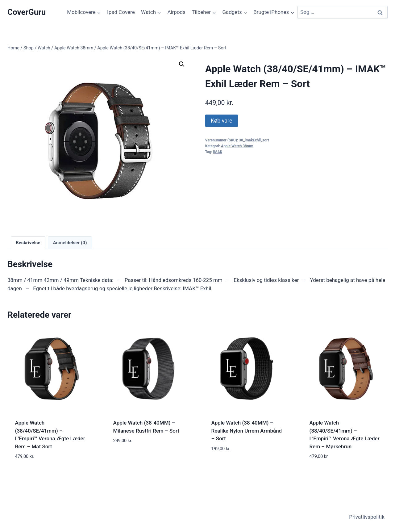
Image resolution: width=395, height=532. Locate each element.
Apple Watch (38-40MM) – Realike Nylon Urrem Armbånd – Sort (247, 431)
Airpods (176, 12)
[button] (182, 64)
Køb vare (222, 121)
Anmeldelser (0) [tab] (70, 243)
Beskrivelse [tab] (28, 243)
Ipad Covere (121, 12)
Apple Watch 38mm (237, 146)
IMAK (218, 152)
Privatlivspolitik (367, 517)
